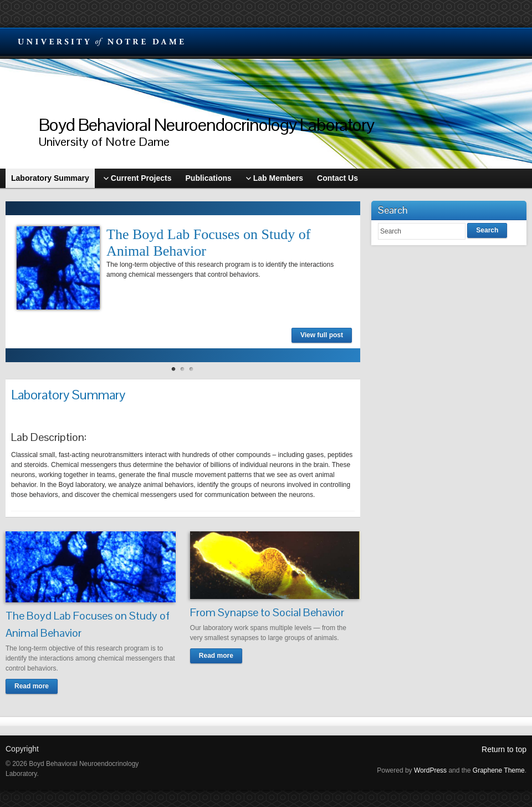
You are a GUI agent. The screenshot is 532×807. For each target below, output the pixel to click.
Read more (32, 686)
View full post (322, 335)
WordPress (430, 770)
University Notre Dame (101, 42)
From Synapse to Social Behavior (267, 612)
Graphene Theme (499, 770)
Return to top (504, 749)
